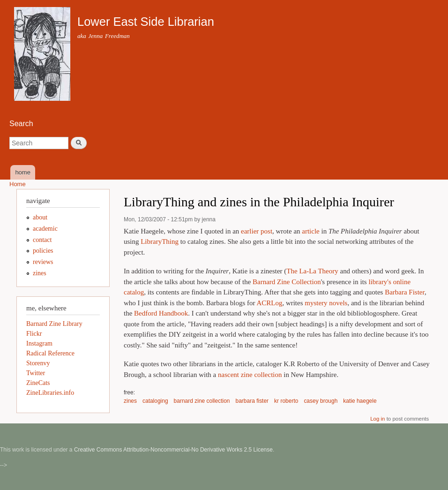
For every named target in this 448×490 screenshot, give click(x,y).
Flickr (34, 334)
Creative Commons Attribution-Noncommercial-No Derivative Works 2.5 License (173, 450)
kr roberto (286, 401)
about (40, 217)
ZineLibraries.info (50, 393)
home (23, 172)
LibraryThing (160, 241)
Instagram (39, 343)
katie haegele (360, 401)
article (310, 231)
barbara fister (252, 401)
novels (338, 303)
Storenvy (38, 363)
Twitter (36, 373)
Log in (377, 419)
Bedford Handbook (161, 313)
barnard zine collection (202, 401)
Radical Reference (50, 353)
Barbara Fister (405, 292)
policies (43, 251)
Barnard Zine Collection (287, 282)
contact (42, 240)
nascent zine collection (250, 375)
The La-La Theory (312, 271)
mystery (316, 303)
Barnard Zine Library (54, 324)
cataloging (155, 401)
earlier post (257, 231)
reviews (43, 262)
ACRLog (269, 303)
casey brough (321, 401)
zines (130, 401)
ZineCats (38, 383)
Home (18, 184)
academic (45, 229)
